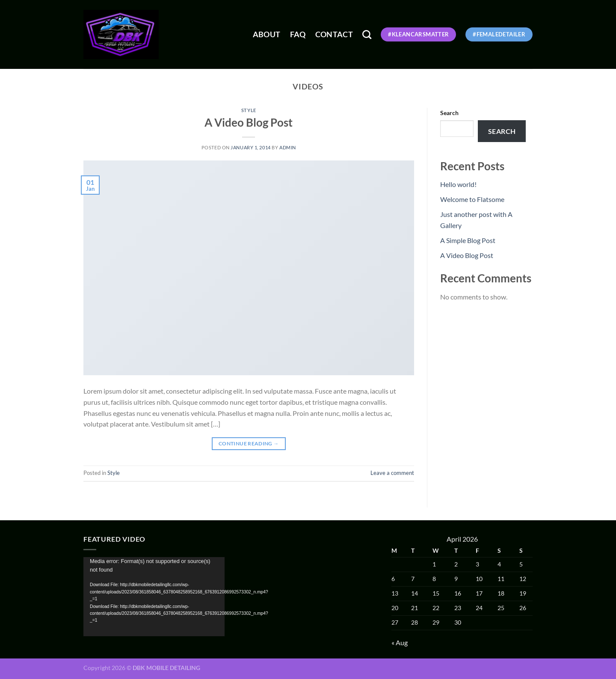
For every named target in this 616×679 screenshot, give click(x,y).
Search (449, 113)
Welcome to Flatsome (472, 199)
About (267, 34)
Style (249, 110)
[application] (154, 597)
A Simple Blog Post (468, 240)
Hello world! (458, 184)
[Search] (367, 34)
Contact (334, 34)
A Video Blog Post (249, 122)
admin (288, 147)
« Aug (400, 642)
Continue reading (249, 443)
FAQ (298, 34)
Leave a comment (392, 473)
